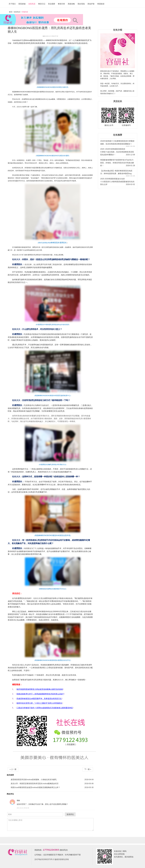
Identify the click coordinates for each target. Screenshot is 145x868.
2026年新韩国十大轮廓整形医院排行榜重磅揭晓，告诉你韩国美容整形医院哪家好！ (118, 143)
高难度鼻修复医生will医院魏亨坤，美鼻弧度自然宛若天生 (39, 699)
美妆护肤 (91, 4)
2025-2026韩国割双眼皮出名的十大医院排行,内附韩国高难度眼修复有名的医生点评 (118, 182)
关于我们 (12, 4)
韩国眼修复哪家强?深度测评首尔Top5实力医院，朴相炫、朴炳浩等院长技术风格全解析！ (118, 163)
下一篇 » (88, 769)
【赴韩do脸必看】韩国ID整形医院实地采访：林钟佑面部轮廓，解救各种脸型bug (118, 173)
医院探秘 (22, 4)
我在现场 (81, 4)
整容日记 (42, 4)
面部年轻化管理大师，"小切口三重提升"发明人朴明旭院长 (39, 703)
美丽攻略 (71, 4)
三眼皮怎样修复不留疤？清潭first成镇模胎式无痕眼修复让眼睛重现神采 (45, 708)
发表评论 (70, 814)
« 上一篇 (13, 769)
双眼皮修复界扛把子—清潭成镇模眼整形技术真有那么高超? (40, 694)
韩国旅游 (101, 4)
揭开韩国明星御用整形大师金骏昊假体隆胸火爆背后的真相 (40, 689)
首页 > (11, 12)
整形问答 (61, 4)
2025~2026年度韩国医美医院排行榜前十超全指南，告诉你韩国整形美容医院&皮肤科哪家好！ (118, 152)
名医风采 (32, 4)
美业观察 (52, 4)
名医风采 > (18, 12)
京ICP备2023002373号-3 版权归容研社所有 (52, 859)
